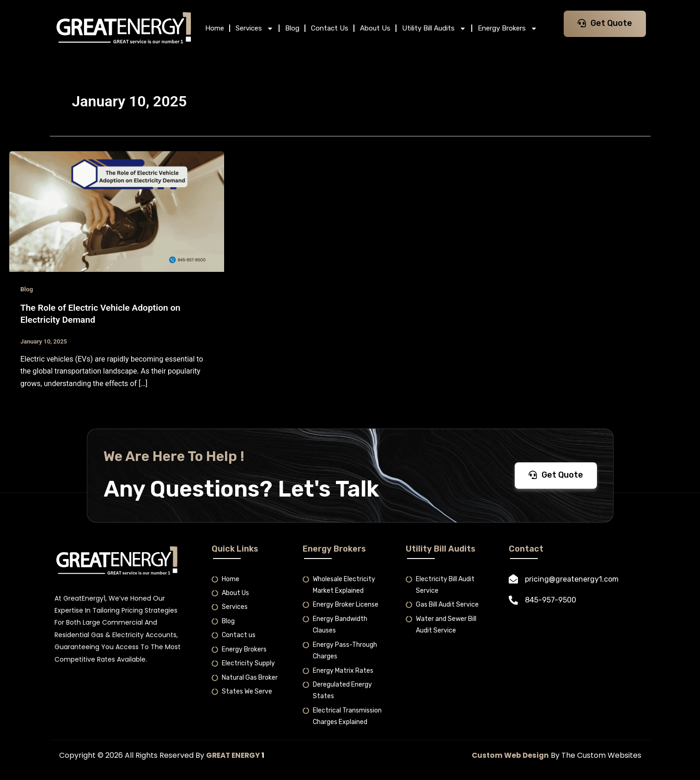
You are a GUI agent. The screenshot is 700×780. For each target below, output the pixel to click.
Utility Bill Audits (434, 28)
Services (255, 28)
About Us (375, 28)
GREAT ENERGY (235, 755)
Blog (292, 28)
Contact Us (330, 28)
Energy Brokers (508, 28)
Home (215, 28)
